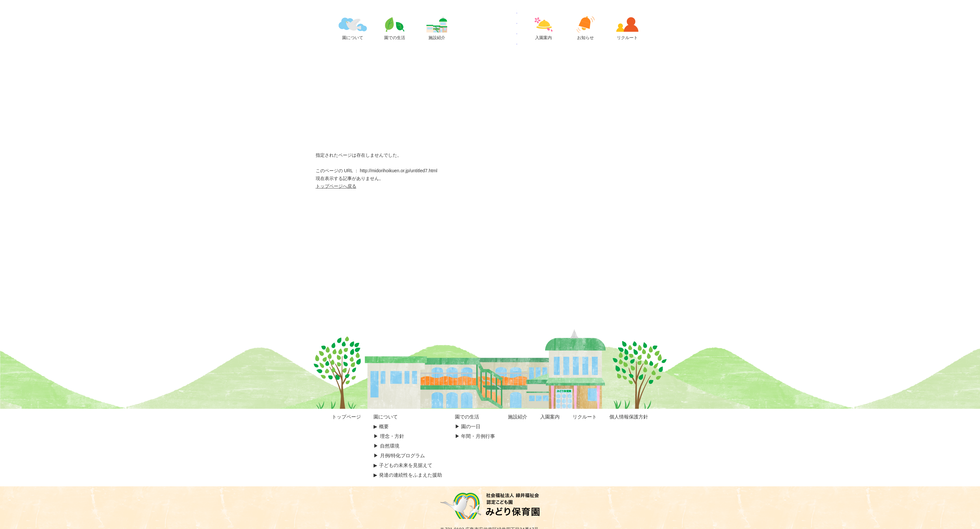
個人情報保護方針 (629, 417)
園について (386, 417)
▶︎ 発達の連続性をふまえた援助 (408, 475)
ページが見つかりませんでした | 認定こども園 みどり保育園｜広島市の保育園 (490, 26)
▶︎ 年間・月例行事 (475, 436)
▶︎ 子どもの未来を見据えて (403, 465)
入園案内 (550, 417)
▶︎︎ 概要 (381, 426)
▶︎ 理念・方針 (389, 436)
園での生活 (467, 417)
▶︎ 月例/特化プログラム (399, 455)
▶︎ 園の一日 (468, 426)
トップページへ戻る (336, 186)
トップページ (346, 417)
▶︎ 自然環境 (386, 446)
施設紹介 (518, 417)
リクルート (585, 417)
